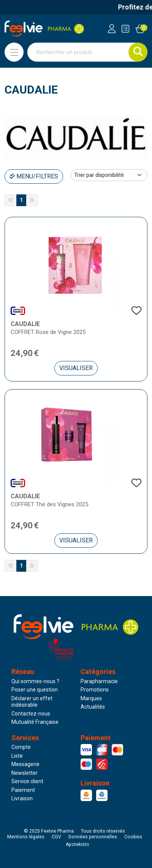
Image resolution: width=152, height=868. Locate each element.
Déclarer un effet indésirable (32, 702)
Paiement (23, 790)
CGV (56, 837)
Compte (21, 747)
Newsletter (25, 773)
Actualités (93, 707)
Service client (27, 781)
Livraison (22, 798)
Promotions (95, 690)
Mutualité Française (35, 722)
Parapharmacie (99, 681)
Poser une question (35, 690)
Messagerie (25, 764)
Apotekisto (78, 844)
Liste (17, 756)
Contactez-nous (31, 714)
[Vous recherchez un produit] (78, 52)
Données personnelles (93, 837)
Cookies (133, 837)
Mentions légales (26, 837)
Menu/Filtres (34, 176)
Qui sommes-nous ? (35, 681)
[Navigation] (14, 52)
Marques (91, 698)
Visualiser (76, 368)
